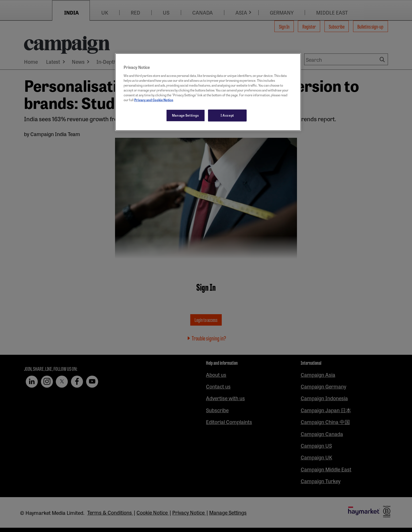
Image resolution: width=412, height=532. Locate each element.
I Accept (227, 115)
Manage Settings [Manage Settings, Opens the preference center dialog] (186, 115)
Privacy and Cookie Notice (154, 100)
